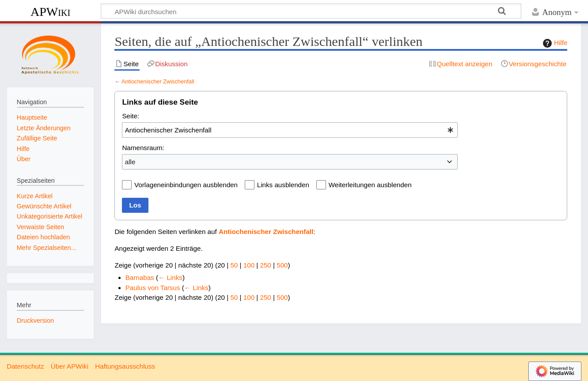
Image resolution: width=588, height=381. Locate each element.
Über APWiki (70, 366)
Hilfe (554, 43)
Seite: (131, 116)
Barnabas (140, 277)
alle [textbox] (130, 162)
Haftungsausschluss (125, 366)
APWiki (50, 12)
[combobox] (290, 130)
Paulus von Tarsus (153, 288)
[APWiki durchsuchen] (311, 11)
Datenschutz (25, 366)
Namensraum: (143, 148)
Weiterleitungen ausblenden (370, 185)
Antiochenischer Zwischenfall (158, 81)
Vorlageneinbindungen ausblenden (186, 185)
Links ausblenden (283, 185)
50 (234, 265)
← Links (170, 277)
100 (249, 265)
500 (282, 265)
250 (265, 265)
